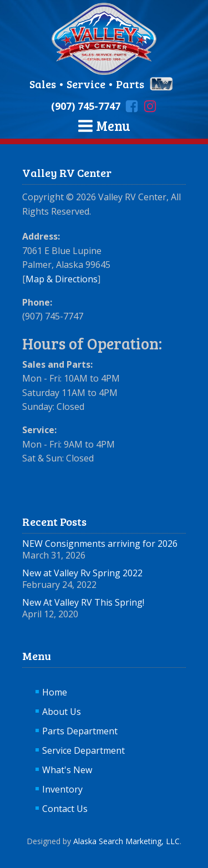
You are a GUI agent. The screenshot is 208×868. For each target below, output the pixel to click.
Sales (44, 84)
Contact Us (65, 809)
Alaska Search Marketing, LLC (126, 841)
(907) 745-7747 (86, 106)
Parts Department (80, 731)
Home (55, 692)
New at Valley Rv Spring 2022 (82, 573)
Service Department (83, 750)
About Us (62, 712)
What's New (67, 770)
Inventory (62, 789)
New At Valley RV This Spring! (83, 602)
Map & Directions (62, 279)
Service (86, 84)
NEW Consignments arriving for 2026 (100, 544)
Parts (130, 84)
